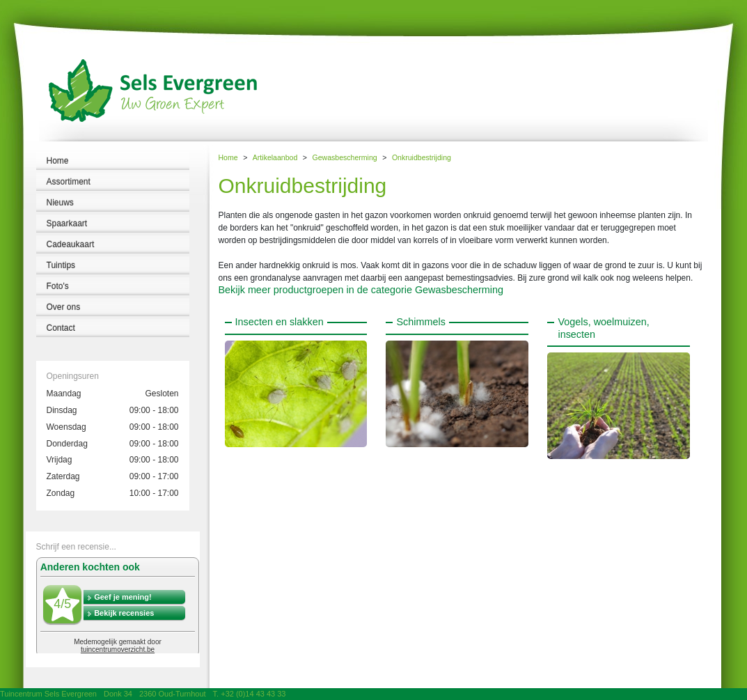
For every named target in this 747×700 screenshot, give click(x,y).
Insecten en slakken (280, 322)
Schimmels (420, 322)
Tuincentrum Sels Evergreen (48, 694)
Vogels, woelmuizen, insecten (603, 328)
